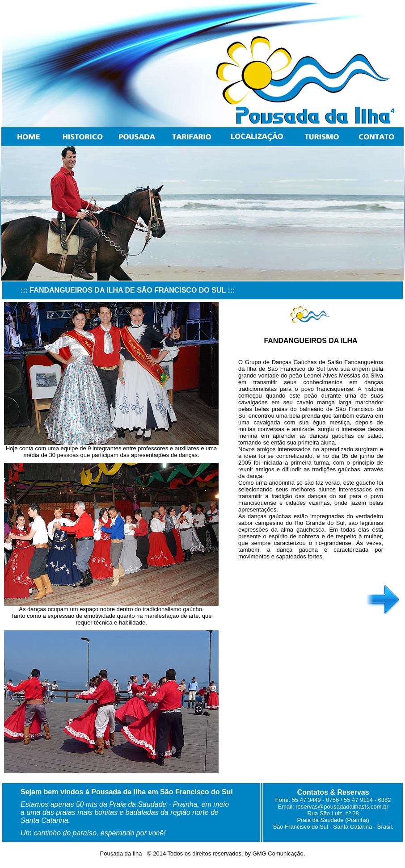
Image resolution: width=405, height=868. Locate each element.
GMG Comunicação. (278, 853)
